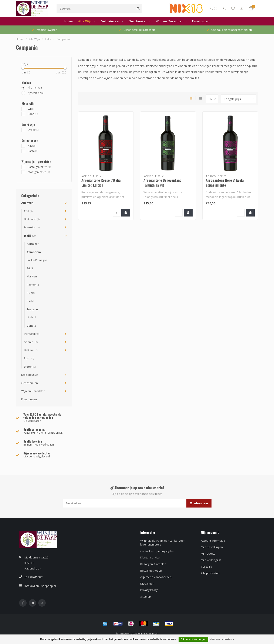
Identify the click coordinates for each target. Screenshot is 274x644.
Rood (33, 114)
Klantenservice (150, 557)
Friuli (30, 268)
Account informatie (213, 541)
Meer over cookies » (222, 639)
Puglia (31, 293)
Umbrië (31, 317)
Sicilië (30, 301)
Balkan (31, 350)
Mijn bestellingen (212, 547)
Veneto (31, 326)
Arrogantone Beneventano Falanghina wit (162, 183)
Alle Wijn (85, 21)
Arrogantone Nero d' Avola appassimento (225, 183)
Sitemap (146, 596)
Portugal (32, 334)
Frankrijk (32, 227)
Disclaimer (147, 584)
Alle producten (210, 573)
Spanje (31, 342)
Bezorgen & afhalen (153, 564)
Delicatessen (111, 21)
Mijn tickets (208, 554)
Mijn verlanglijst (211, 560)
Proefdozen (201, 21)
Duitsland (32, 219)
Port (29, 358)
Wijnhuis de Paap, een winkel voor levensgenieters (163, 543)
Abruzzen (33, 244)
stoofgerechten (39, 172)
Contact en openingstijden (157, 551)
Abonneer (199, 503)
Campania (34, 252)
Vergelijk (206, 567)
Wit (32, 109)
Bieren (30, 367)
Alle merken (35, 87)
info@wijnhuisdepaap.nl (40, 586)
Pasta (33, 151)
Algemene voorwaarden (156, 577)
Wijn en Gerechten (170, 21)
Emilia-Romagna (37, 260)
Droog (33, 130)
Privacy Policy (149, 590)
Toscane (32, 309)
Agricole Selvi (36, 93)
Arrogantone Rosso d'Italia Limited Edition (101, 183)
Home (69, 21)
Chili (28, 211)
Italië (30, 236)
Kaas (33, 146)
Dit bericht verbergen (194, 639)
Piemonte (33, 285)
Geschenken (138, 21)
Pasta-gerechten (39, 167)
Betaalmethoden (151, 571)
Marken (32, 276)
